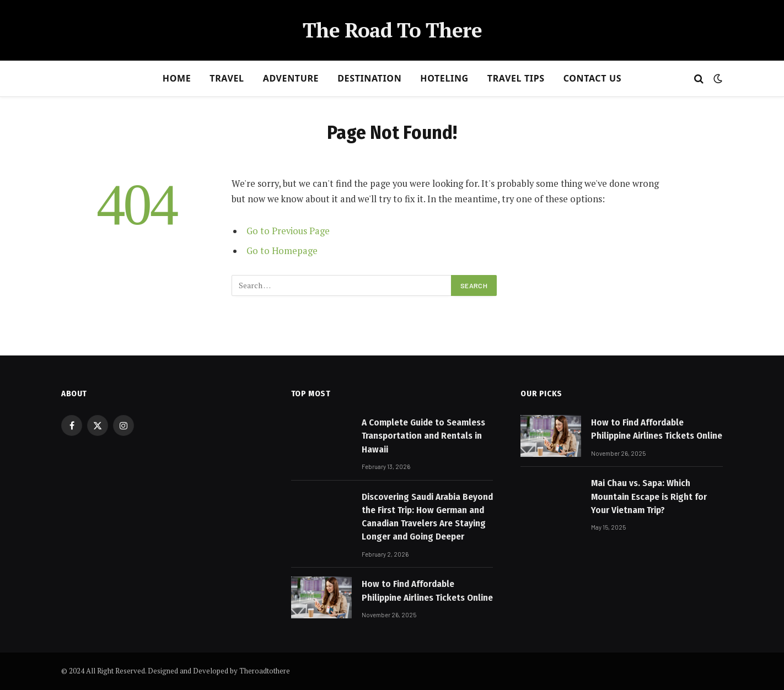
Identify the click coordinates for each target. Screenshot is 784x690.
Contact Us (592, 78)
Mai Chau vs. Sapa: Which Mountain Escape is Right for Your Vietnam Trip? (649, 497)
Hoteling (444, 78)
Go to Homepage (282, 251)
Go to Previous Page (288, 231)
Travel (227, 78)
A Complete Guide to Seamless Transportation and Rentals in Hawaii (423, 436)
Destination (369, 78)
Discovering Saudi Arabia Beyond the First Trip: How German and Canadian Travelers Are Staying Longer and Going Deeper (427, 517)
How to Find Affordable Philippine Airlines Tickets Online (427, 591)
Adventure (291, 78)
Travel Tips (516, 78)
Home (177, 78)
